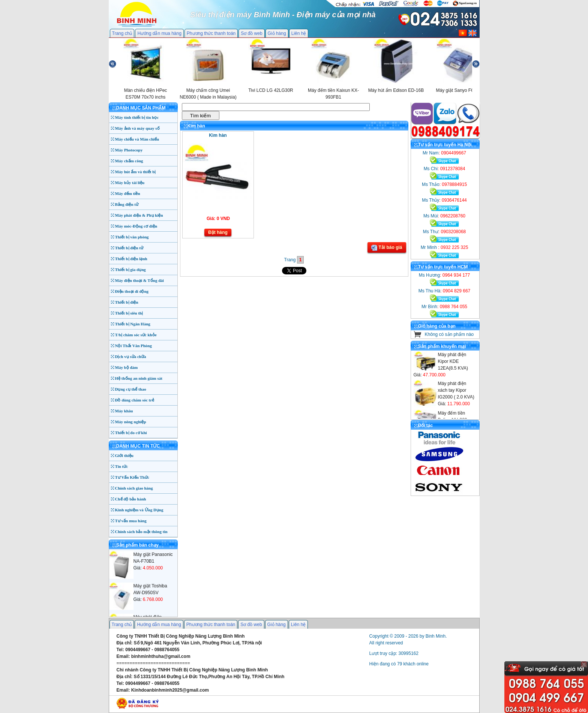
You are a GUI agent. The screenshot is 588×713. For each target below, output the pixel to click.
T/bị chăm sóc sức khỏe (136, 335)
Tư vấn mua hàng (131, 521)
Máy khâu (124, 411)
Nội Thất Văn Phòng (134, 346)
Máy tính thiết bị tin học (137, 117)
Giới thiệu (124, 455)
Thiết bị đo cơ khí (131, 433)
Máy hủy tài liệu (130, 183)
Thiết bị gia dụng (130, 270)
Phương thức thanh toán (211, 33)
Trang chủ (122, 33)
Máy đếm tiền (128, 193)
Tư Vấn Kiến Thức (132, 477)
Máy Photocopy (129, 150)
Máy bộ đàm (127, 367)
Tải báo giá (387, 248)
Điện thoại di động (132, 291)
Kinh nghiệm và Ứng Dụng (139, 510)
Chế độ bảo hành (131, 499)
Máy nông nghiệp (131, 422)
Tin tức (122, 466)
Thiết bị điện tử (129, 248)
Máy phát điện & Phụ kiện (139, 215)
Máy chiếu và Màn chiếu (137, 139)
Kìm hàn (218, 135)
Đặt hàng (218, 232)
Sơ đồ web (251, 33)
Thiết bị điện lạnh (131, 259)
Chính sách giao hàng (134, 488)
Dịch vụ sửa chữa (131, 356)
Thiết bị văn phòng (132, 237)
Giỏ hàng (277, 33)
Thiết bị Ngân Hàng (133, 324)
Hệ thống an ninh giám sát (139, 378)
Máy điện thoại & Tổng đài (139, 280)
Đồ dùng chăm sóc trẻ (135, 400)
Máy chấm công (129, 161)
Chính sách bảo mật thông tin (141, 532)
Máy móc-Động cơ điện (136, 226)
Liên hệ (299, 33)
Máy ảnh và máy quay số (137, 128)
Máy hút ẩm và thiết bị (136, 172)
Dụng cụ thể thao (131, 389)
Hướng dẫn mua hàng (159, 33)
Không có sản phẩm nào (449, 334)
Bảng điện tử (127, 204)
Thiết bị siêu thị (129, 313)
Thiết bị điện (127, 302)
